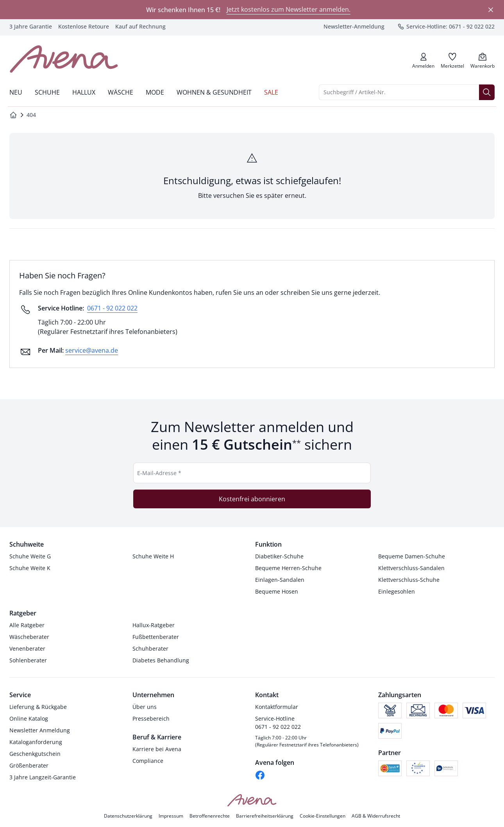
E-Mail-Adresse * (159, 473)
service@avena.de (92, 350)
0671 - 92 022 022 (112, 308)
